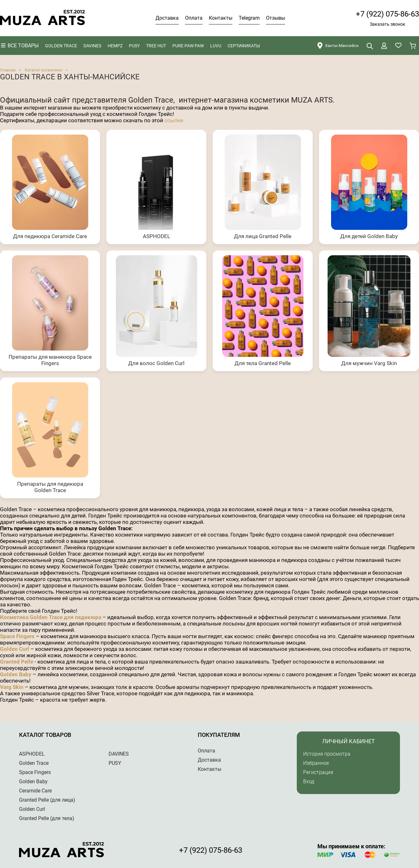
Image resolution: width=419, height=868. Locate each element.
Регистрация (318, 772)
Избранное (316, 763)
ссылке (174, 120)
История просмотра (327, 754)
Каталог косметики (43, 70)
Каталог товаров (45, 735)
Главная (8, 70)
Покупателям (219, 735)
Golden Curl (15, 649)
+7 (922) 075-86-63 (387, 14)
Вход (309, 781)
